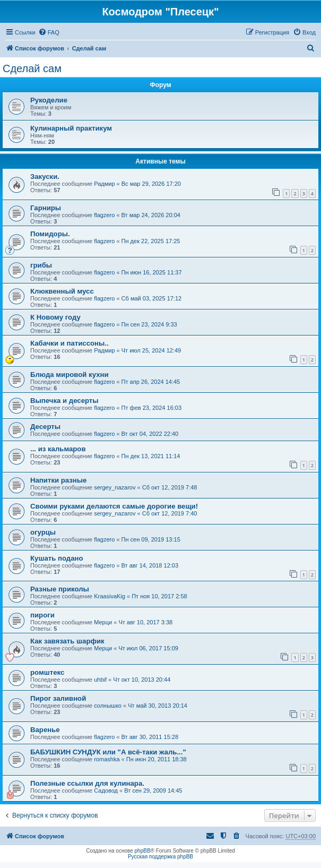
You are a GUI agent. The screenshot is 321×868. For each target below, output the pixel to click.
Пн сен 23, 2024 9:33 (149, 324)
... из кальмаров (58, 449)
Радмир (104, 184)
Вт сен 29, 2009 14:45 (153, 790)
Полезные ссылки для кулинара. (87, 783)
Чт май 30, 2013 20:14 (158, 706)
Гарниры (46, 208)
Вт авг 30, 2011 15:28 (150, 737)
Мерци (103, 622)
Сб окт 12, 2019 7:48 (170, 487)
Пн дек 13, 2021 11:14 (151, 456)
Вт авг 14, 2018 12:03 (150, 565)
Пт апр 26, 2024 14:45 (151, 382)
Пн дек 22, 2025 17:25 (151, 241)
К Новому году (55, 317)
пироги (42, 615)
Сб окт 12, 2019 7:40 (170, 513)
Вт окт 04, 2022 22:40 (150, 434)
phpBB (143, 851)
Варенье (45, 730)
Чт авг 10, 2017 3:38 (145, 622)
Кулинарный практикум (71, 128)
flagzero (104, 215)
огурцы (43, 532)
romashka (107, 759)
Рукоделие (49, 100)
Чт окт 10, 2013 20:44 (142, 680)
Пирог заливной (58, 698)
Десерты (45, 427)
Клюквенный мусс (62, 291)
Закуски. (45, 177)
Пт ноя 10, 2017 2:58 (159, 596)
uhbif (100, 680)
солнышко (108, 706)
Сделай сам (32, 68)
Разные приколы (60, 589)
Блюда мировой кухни (70, 375)
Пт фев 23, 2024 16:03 (151, 408)
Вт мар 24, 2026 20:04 (151, 215)
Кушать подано (57, 558)
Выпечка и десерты (64, 401)
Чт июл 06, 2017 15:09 (148, 648)
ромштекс (47, 672)
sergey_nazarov (115, 487)
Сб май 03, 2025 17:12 (152, 298)
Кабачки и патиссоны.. (70, 343)
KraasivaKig (110, 596)
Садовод (106, 790)
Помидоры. (50, 234)
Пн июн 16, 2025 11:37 (152, 272)
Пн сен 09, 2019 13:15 (151, 539)
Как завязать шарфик (67, 641)
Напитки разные (58, 480)
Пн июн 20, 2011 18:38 (157, 759)
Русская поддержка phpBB (160, 857)
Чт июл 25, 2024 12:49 (151, 350)
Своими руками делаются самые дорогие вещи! (114, 506)
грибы (41, 265)
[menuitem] (49, 32)
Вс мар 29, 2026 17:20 (151, 184)
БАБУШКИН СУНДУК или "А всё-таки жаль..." (108, 752)
